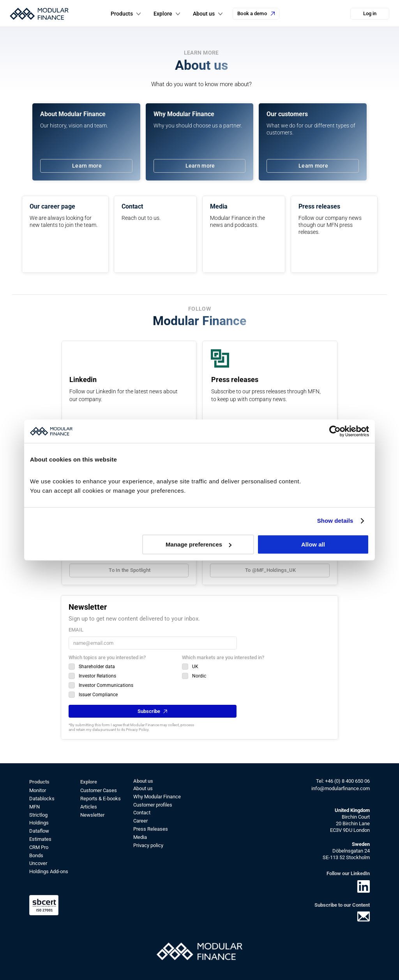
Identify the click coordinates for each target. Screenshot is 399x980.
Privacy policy (148, 845)
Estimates (40, 839)
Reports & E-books (101, 799)
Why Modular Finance (157, 797)
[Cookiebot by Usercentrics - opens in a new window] (335, 431)
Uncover (38, 863)
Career (140, 821)
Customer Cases (99, 790)
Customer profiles (153, 805)
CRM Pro (39, 847)
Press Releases (151, 829)
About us (143, 788)
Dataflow (39, 831)
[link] (86, 166)
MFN (34, 807)
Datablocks (42, 799)
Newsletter (92, 815)
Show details (335, 521)
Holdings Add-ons (49, 871)
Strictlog (38, 815)
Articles (89, 807)
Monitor (38, 790)
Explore (163, 14)
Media (140, 837)
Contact (142, 813)
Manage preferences (199, 544)
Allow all (313, 544)
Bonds (36, 855)
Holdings (39, 823)
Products (122, 14)
